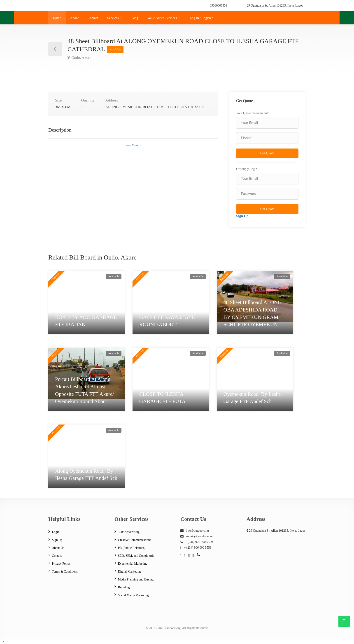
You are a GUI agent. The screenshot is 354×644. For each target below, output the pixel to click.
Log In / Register (201, 18)
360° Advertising (129, 532)
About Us (58, 548)
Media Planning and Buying (136, 579)
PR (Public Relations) (132, 548)
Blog (135, 18)
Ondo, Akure (81, 58)
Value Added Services (162, 18)
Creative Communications (135, 540)
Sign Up (242, 216)
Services (113, 18)
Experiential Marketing (133, 564)
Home (57, 18)
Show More (133, 145)
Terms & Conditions (65, 572)
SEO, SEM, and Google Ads (136, 556)
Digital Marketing (129, 572)
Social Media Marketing (133, 595)
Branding (124, 587)
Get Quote (267, 153)
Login (56, 532)
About (75, 18)
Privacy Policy (61, 564)
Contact (93, 18)
